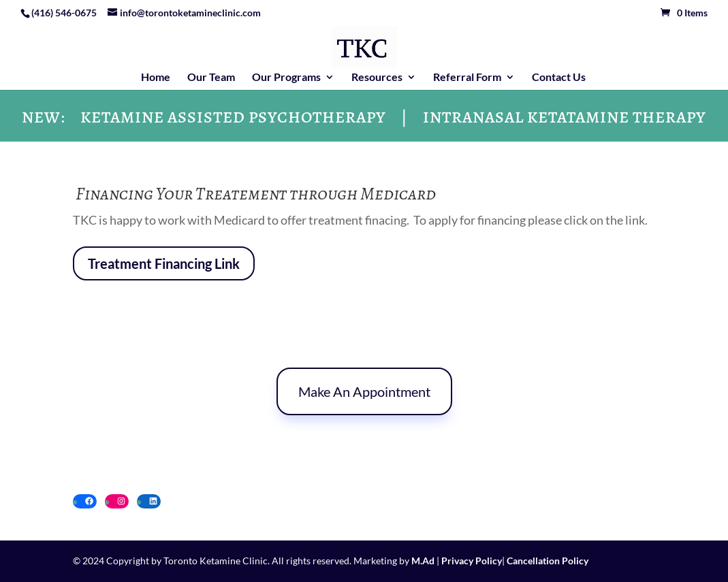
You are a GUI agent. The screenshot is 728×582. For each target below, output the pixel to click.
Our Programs (286, 78)
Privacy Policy (472, 561)
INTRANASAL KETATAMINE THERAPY (565, 120)
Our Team (211, 78)
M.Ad (423, 561)
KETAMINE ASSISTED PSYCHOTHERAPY (233, 120)
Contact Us (559, 78)
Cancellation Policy (547, 561)
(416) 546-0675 (64, 13)
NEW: (44, 120)
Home (156, 78)
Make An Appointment (364, 391)
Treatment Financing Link (164, 263)
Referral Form (467, 78)
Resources (377, 78)
